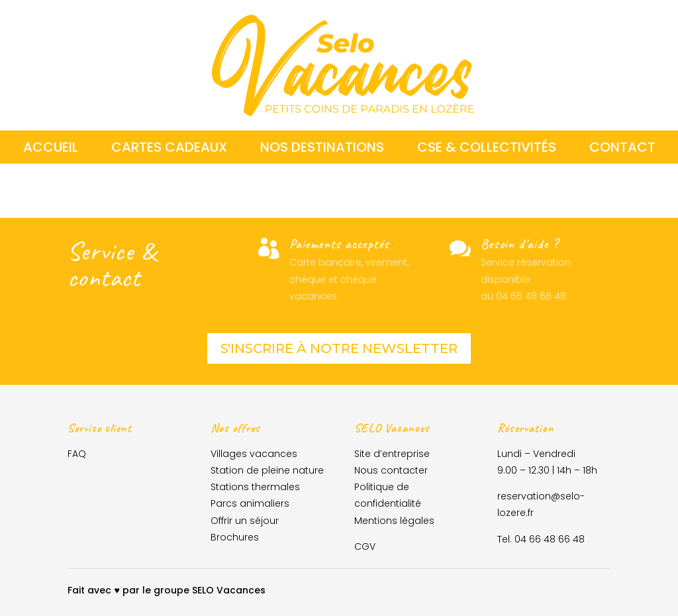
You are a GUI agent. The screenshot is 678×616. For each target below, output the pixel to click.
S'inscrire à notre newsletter (339, 348)
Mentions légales (394, 521)
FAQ (77, 454)
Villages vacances (254, 454)
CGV (365, 546)
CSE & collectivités (487, 149)
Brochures (235, 537)
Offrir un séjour (245, 521)
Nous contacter (391, 470)
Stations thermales (255, 487)
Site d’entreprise (392, 454)
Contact (622, 149)
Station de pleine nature (267, 470)
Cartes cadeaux (169, 149)
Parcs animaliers (250, 503)
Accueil (51, 149)
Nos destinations (322, 149)
